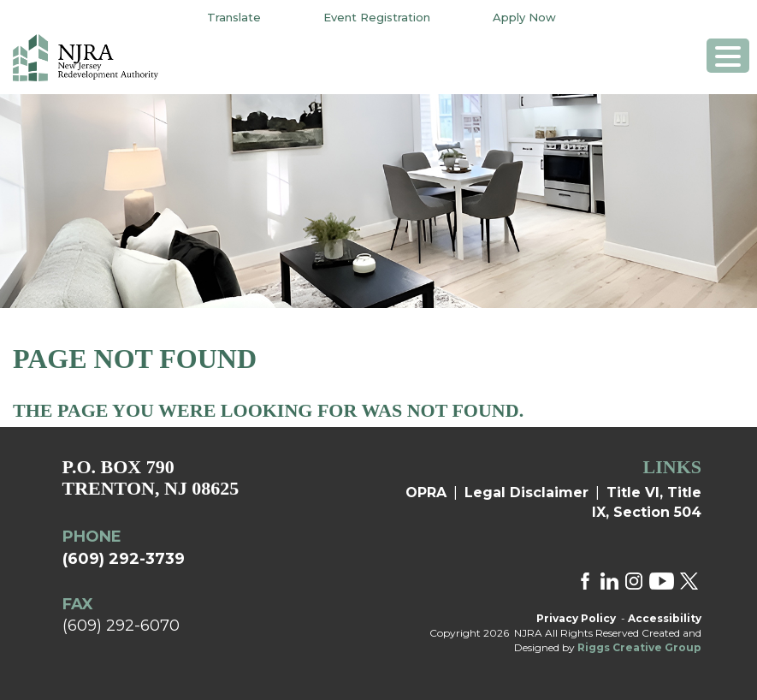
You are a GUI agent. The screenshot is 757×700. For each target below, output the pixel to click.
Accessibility (665, 618)
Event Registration (377, 17)
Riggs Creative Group (639, 647)
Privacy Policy (576, 618)
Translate (234, 17)
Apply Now (524, 17)
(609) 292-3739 (124, 559)
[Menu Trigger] (728, 56)
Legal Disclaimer (526, 492)
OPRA (426, 492)
